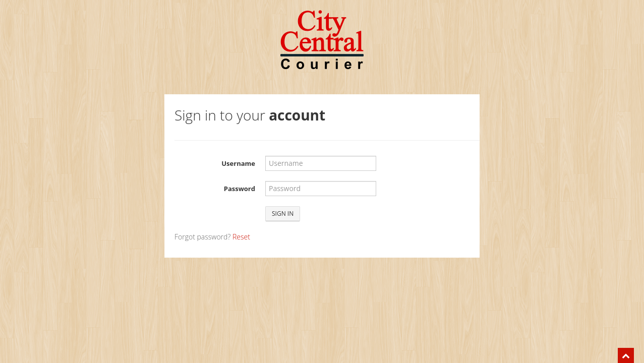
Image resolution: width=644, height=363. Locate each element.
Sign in (283, 214)
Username (238, 163)
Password (240, 189)
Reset (241, 237)
